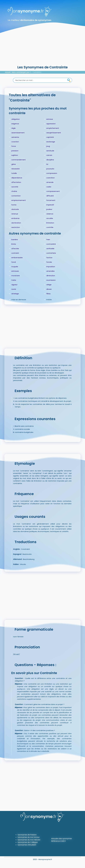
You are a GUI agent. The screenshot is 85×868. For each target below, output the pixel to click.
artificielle (50, 249)
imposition (51, 267)
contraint (15, 253)
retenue (15, 214)
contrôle (50, 227)
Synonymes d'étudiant (27, 845)
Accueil (8, 72)
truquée (15, 267)
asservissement (18, 133)
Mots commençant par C (21, 72)
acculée (50, 218)
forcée (49, 262)
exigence (15, 124)
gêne (14, 164)
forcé (14, 262)
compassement (53, 191)
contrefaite (51, 253)
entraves (15, 271)
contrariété (51, 244)
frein (48, 240)
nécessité (15, 169)
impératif (50, 205)
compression (52, 173)
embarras (15, 218)
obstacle (15, 209)
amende (50, 182)
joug (48, 146)
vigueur (14, 285)
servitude (50, 151)
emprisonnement (19, 200)
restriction (16, 227)
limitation (50, 223)
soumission (51, 280)
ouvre (14, 289)
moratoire (16, 276)
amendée (50, 271)
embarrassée (17, 258)
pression (15, 151)
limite (14, 244)
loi (47, 164)
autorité (15, 187)
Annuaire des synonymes (62, 838)
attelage (15, 294)
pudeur (49, 209)
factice (49, 258)
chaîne (14, 191)
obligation (16, 119)
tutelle (14, 173)
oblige (49, 285)
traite (14, 280)
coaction (15, 142)
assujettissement (54, 133)
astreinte (15, 137)
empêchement (53, 128)
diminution (51, 276)
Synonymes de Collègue (28, 842)
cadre (49, 187)
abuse (49, 289)
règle (14, 128)
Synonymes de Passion (27, 835)
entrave (50, 119)
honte (14, 205)
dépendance (17, 178)
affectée (15, 249)
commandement (19, 160)
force (14, 146)
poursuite (50, 169)
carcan (49, 155)
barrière (15, 240)
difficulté (50, 196)
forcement (51, 200)
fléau (48, 294)
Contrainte (37, 72)
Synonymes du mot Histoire (29, 840)
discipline (50, 160)
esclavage (51, 142)
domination (16, 223)
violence (50, 214)
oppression (51, 124)
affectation (16, 182)
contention (16, 196)
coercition (51, 178)
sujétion (15, 155)
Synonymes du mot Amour (29, 837)
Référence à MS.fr (58, 841)
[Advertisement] (42, 48)
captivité (50, 137)
